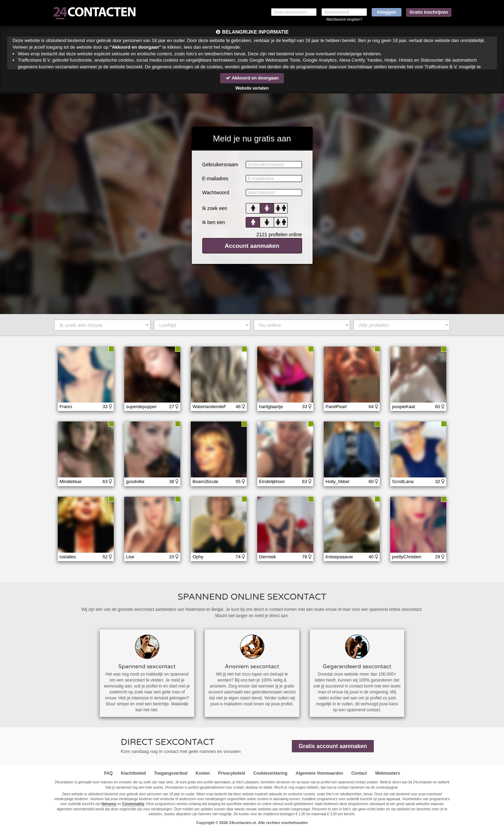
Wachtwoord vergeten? (344, 19)
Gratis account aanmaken (333, 746)
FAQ (108, 773)
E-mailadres (215, 179)
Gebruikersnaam (220, 165)
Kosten (203, 773)
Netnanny (109, 804)
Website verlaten (252, 88)
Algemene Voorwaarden (319, 773)
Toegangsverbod (171, 773)
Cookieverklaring (270, 773)
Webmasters (388, 773)
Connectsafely (133, 804)
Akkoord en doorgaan (252, 78)
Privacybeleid (232, 773)
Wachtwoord (216, 193)
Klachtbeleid (133, 773)
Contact (359, 773)
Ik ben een (214, 222)
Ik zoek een (215, 208)
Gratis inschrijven (429, 12)
